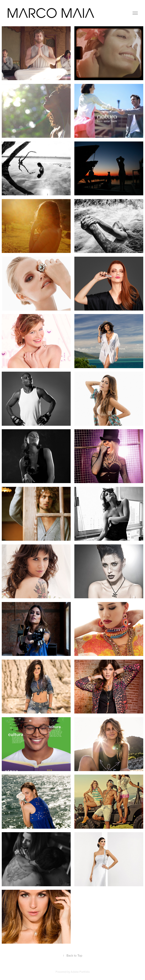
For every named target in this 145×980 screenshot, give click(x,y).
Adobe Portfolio (80, 972)
